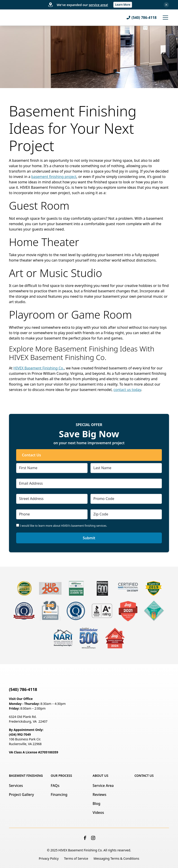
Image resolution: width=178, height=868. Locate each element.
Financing (59, 795)
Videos (98, 813)
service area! (98, 5)
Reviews (100, 795)
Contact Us (32, 455)
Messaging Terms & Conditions (116, 858)
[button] (165, 18)
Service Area (103, 786)
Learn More (123, 5)
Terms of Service (76, 858)
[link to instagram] (93, 838)
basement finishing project (54, 177)
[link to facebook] (85, 838)
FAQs (55, 786)
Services (16, 786)
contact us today (127, 390)
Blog (97, 804)
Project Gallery (21, 795)
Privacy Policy (49, 858)
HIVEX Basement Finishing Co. (39, 368)
